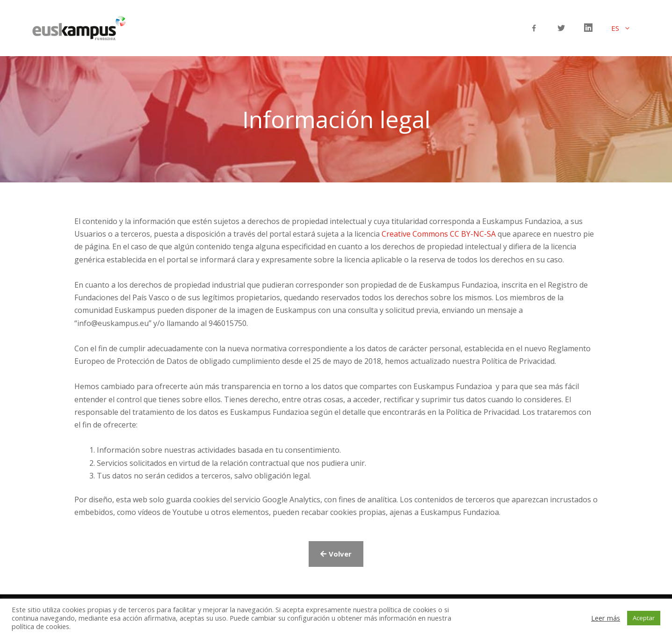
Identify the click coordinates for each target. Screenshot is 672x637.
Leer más (606, 618)
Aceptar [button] (644, 618)
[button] (336, 554)
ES (626, 28)
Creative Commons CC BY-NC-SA (439, 234)
